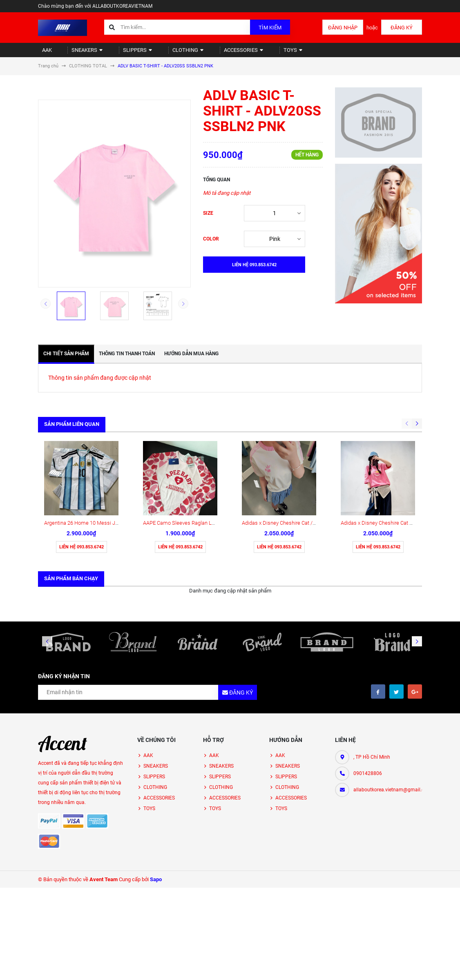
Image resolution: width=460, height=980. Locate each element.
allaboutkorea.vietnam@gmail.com (388, 722)
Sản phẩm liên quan (72, 431)
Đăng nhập (343, 28)
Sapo (156, 812)
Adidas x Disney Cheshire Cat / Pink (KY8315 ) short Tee (306, 455)
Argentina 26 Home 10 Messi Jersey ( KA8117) (98, 455)
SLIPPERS (123, 53)
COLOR (211, 246)
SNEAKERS (78, 53)
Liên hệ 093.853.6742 (82, 480)
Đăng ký (402, 28)
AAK (43, 53)
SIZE (208, 220)
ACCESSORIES (217, 53)
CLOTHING (167, 53)
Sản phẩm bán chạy (71, 511)
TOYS (261, 53)
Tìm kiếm (270, 28)
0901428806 (368, 706)
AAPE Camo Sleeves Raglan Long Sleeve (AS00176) (203, 455)
